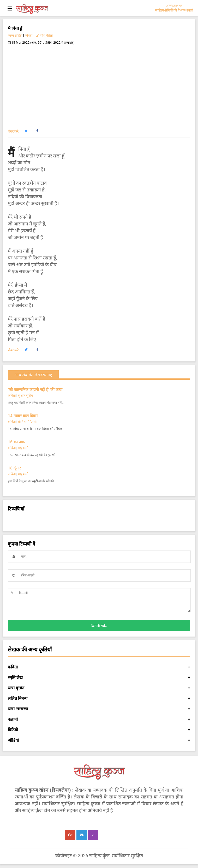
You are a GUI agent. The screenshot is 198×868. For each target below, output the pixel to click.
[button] (26, 131)
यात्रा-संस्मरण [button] (99, 709)
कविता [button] (99, 667)
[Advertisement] (99, 84)
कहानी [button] (99, 719)
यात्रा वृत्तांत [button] (99, 688)
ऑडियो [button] (99, 740)
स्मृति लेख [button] (99, 678)
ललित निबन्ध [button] (99, 699)
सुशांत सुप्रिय (26, 396)
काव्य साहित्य (15, 36)
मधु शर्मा (23, 448)
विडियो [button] (99, 730)
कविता (29, 36)
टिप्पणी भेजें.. (99, 626)
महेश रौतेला (44, 36)
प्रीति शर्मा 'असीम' (29, 422)
